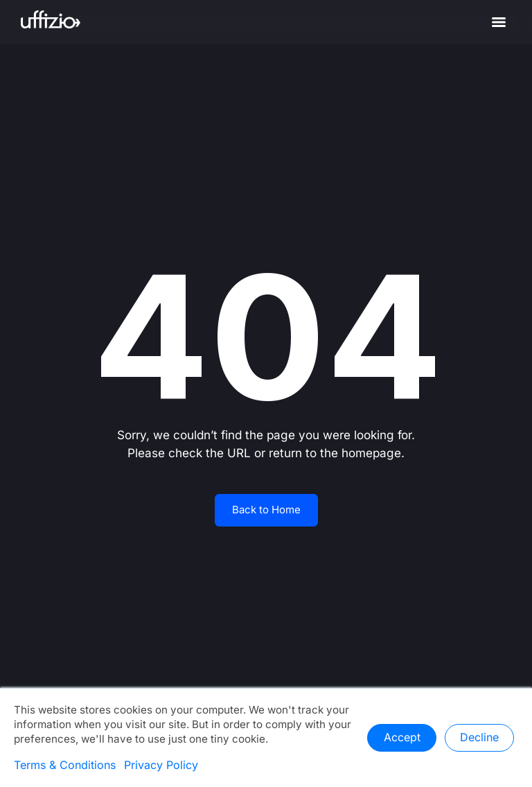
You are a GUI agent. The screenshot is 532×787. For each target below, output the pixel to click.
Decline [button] (479, 738)
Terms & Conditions (65, 766)
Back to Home (266, 510)
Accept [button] (402, 738)
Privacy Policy (161, 766)
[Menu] (499, 22)
